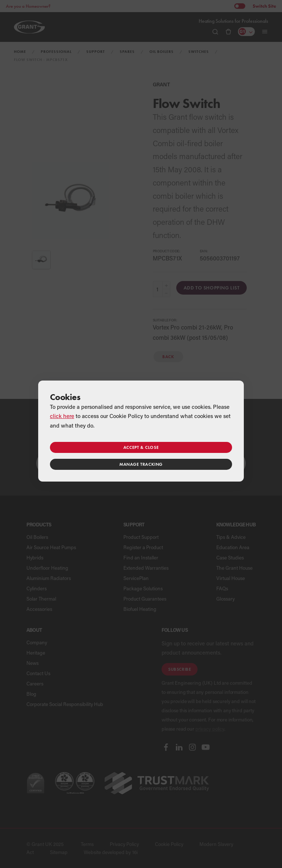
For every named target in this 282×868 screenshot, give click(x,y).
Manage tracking (141, 464)
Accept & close (141, 447)
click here (62, 416)
